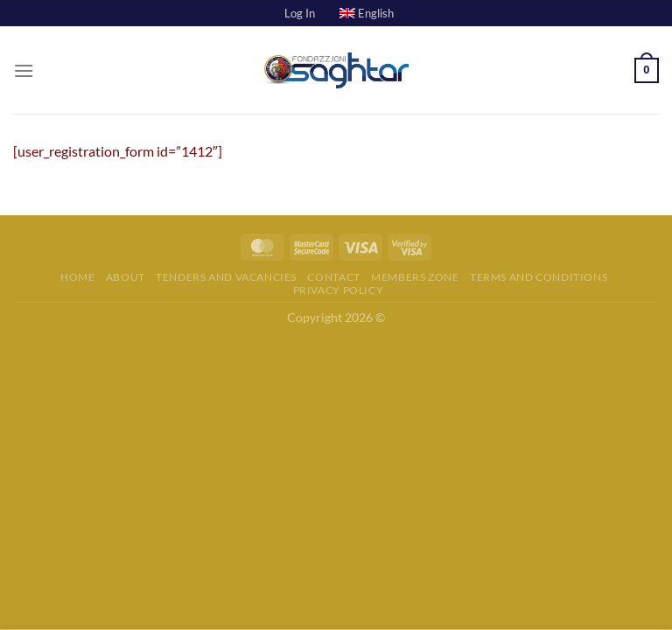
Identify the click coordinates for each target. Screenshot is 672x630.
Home (77, 277)
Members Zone (415, 277)
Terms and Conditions (539, 277)
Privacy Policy (339, 290)
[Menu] (24, 70)
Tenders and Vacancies (226, 277)
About (126, 277)
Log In (300, 13)
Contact (333, 277)
